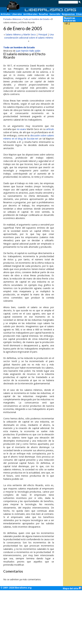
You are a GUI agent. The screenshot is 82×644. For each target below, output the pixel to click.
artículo (50, 129)
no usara (21, 129)
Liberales (17, 14)
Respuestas (68, 14)
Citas (79, 14)
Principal (43, 34)
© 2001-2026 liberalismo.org (16, 588)
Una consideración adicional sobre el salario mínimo (29, 36)
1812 (67, 24)
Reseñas (43, 14)
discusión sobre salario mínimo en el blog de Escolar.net (29, 137)
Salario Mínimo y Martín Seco (21, 34)
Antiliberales (30, 14)
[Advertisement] (73, 47)
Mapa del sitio (72, 588)
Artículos (6, 14)
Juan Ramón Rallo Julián (28, 51)
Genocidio (55, 14)
